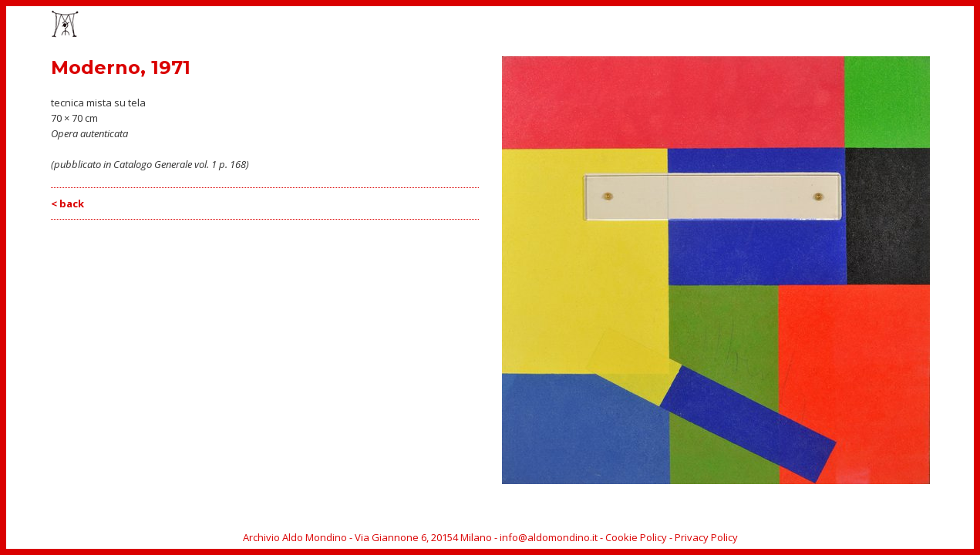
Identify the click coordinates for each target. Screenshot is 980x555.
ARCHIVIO (878, 25)
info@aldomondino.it (549, 537)
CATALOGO (745, 25)
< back (67, 203)
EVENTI (686, 25)
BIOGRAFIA (813, 25)
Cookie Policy (636, 537)
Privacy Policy (706, 537)
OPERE (636, 25)
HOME (589, 25)
